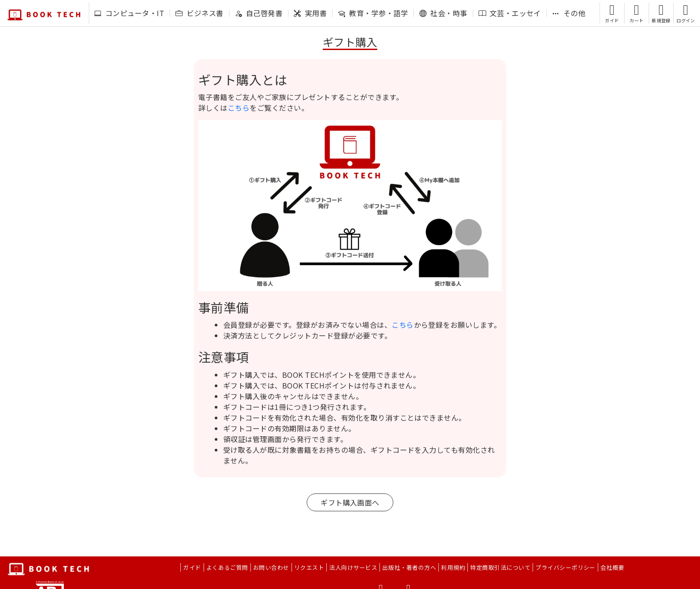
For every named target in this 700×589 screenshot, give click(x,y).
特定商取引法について (500, 567)
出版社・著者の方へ (409, 567)
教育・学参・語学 (373, 13)
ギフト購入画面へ (350, 502)
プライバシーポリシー (565, 567)
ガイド (192, 567)
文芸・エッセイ (510, 13)
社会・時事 (443, 13)
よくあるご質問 (227, 567)
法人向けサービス (353, 567)
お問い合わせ (271, 567)
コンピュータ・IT (129, 13)
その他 (569, 13)
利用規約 (453, 567)
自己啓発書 (259, 13)
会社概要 (612, 567)
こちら (239, 108)
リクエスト (309, 567)
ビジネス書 (199, 13)
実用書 (310, 13)
